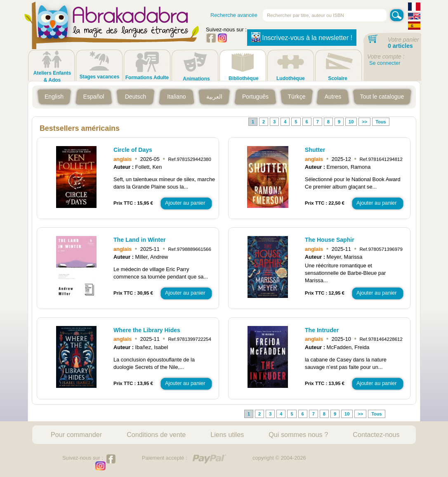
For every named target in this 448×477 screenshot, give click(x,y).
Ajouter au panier (185, 203)
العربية (214, 97)
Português (255, 97)
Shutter (315, 150)
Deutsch (136, 97)
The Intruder (322, 330)
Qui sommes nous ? (298, 434)
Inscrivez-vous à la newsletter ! (302, 37)
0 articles (400, 46)
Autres (333, 97)
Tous (381, 122)
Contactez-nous (376, 434)
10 (351, 122)
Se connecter (385, 63)
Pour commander (76, 434)
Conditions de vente (156, 434)
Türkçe (296, 97)
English (54, 97)
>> (364, 122)
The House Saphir (330, 240)
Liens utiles (227, 434)
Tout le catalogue (382, 97)
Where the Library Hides (147, 330)
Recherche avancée (234, 15)
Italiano (176, 97)
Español (94, 97)
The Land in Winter (140, 240)
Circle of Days (133, 150)
